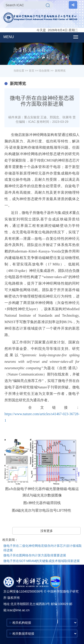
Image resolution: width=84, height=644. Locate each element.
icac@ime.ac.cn (18, 610)
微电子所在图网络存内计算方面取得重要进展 (35, 555)
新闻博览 (60, 71)
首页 (32, 71)
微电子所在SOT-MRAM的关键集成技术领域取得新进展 (42, 561)
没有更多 (47, 531)
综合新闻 (44, 71)
